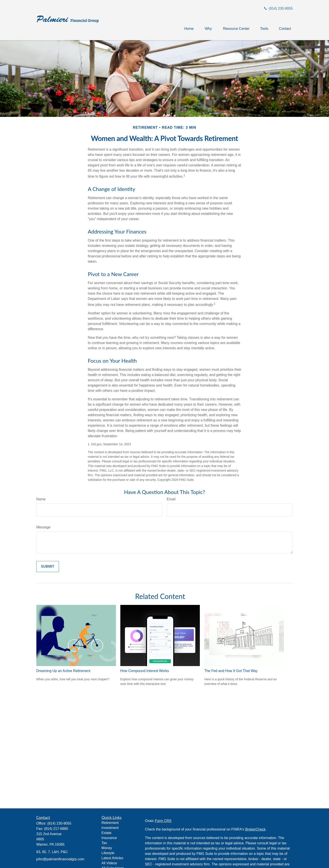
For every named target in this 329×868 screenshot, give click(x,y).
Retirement (110, 823)
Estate (106, 833)
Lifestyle (108, 853)
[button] (189, 29)
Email (171, 499)
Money (107, 848)
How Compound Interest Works (145, 671)
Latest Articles (112, 858)
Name (41, 499)
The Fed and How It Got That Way (231, 671)
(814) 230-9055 (278, 8)
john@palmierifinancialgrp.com (60, 859)
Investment (110, 828)
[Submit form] (48, 567)
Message (44, 527)
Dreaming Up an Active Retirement (63, 671)
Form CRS (163, 821)
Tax (104, 843)
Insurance (109, 838)
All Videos (109, 863)
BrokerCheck (255, 829)
